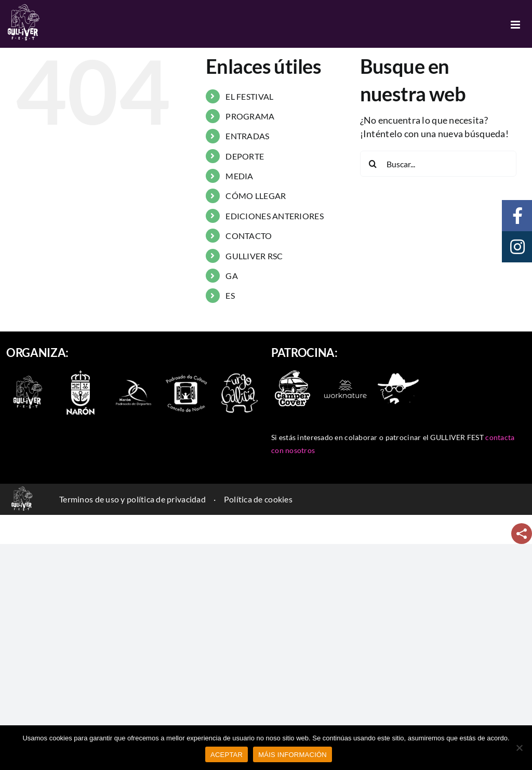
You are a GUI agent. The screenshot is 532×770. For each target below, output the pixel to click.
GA (232, 276)
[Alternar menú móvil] (516, 25)
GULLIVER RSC (254, 256)
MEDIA (239, 176)
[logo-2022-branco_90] (28, 377)
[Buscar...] (438, 164)
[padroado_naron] (187, 377)
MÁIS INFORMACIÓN (292, 755)
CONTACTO (249, 236)
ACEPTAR (227, 755)
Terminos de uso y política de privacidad (132, 499)
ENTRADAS (247, 136)
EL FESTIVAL (249, 96)
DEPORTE (245, 156)
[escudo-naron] (81, 372)
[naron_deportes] (134, 377)
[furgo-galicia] (240, 377)
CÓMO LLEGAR (256, 196)
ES (230, 295)
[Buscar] (373, 164)
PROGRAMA (250, 116)
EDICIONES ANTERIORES (274, 216)
